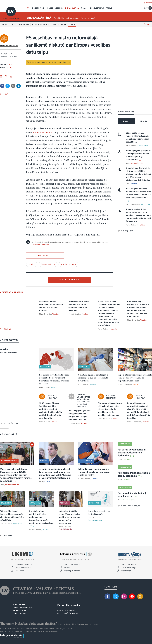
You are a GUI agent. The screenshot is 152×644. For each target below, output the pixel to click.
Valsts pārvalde (137, 163)
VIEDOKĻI (59, 8)
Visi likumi (20, 571)
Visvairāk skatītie (23, 568)
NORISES (50, 8)
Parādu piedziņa (129, 500)
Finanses (95, 479)
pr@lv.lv (75, 613)
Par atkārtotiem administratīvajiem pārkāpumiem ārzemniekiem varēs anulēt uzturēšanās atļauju (41, 517)
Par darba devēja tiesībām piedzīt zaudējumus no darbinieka (132, 453)
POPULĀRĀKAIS (126, 112)
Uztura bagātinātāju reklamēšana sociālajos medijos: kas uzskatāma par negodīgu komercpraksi (70, 517)
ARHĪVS (109, 8)
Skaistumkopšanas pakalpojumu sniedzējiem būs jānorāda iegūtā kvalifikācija (93, 378)
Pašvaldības (144, 146)
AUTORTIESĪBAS (19, 614)
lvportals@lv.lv (71, 610)
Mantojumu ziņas (72, 571)
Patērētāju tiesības (66, 529)
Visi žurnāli (126, 571)
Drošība (46, 530)
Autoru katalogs (129, 568)
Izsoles (67, 568)
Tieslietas (126, 480)
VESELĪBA (4, 349)
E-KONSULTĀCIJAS (96, 8)
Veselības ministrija (9, 46)
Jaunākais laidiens (72, 564)
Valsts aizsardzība (12, 485)
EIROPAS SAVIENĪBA (9, 353)
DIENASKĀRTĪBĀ (72, 8)
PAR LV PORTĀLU (19, 605)
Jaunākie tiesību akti (25, 564)
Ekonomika (146, 204)
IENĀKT (149, 3)
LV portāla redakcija (69, 605)
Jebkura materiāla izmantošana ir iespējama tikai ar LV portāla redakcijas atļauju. (36, 629)
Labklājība (127, 459)
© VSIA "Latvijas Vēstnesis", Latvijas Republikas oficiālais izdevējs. (29, 631)
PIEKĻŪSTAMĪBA (19, 611)
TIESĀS (84, 8)
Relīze (11, 65)
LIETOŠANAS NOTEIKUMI (23, 608)
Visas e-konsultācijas (131, 506)
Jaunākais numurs (129, 564)
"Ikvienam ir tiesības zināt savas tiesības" (28, 624)
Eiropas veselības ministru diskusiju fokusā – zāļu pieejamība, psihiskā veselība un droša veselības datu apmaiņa (110, 409)
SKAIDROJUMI (38, 8)
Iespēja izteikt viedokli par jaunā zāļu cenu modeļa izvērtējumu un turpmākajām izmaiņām (135, 378)
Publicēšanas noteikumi (40, 244)
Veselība (9, 68)
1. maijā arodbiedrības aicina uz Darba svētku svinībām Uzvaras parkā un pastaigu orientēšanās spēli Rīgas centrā (138, 215)
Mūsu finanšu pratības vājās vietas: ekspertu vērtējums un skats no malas (94, 472)
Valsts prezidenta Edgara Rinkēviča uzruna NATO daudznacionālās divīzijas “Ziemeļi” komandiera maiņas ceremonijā (16, 475)
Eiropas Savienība (48, 264)
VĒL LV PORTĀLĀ (9, 434)
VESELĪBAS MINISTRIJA (12, 292)
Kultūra (134, 184)
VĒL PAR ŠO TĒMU (9, 340)
